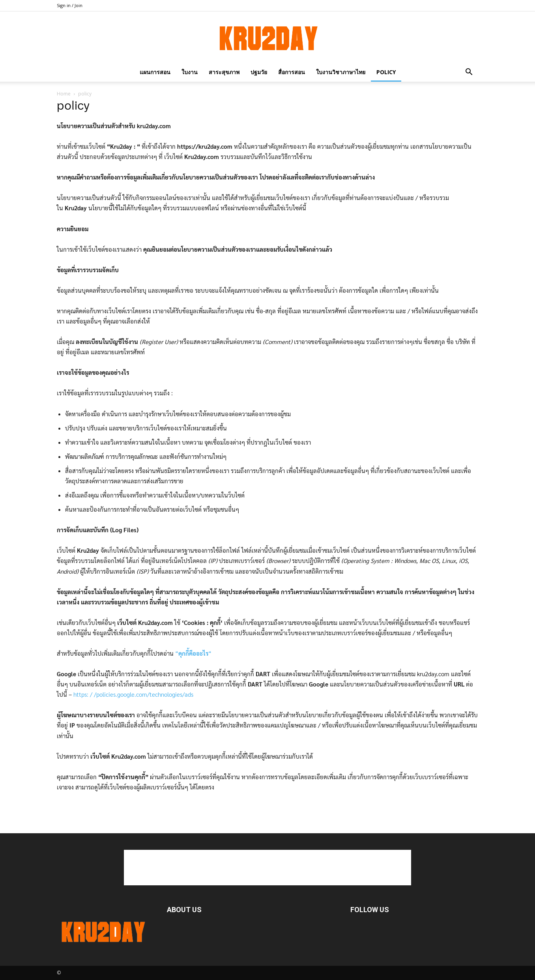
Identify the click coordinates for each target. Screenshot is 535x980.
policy (386, 72)
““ (193, 653)
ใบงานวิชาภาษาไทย (341, 72)
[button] (469, 72)
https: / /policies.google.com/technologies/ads (133, 694)
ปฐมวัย (259, 72)
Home (64, 94)
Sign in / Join (70, 5)
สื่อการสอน (292, 72)
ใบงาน (190, 72)
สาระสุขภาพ (224, 72)
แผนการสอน (155, 72)
